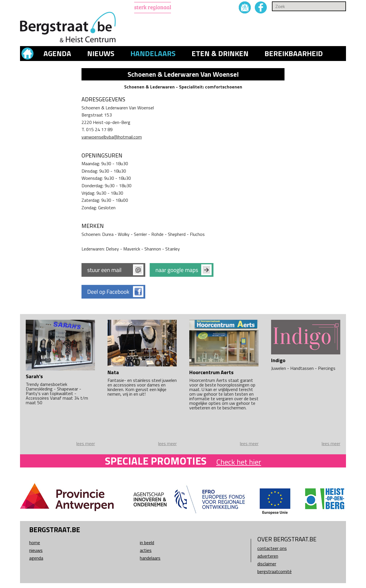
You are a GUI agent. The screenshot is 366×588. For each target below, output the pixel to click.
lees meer (86, 443)
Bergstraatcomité (274, 571)
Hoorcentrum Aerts (211, 372)
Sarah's (34, 376)
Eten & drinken (220, 54)
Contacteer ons (272, 548)
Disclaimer (267, 564)
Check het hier (239, 462)
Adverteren (268, 556)
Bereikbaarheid (294, 54)
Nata (113, 372)
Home (35, 542)
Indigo (278, 360)
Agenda (57, 54)
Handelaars (153, 54)
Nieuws (101, 54)
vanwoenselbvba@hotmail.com (112, 137)
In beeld (147, 542)
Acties (146, 550)
